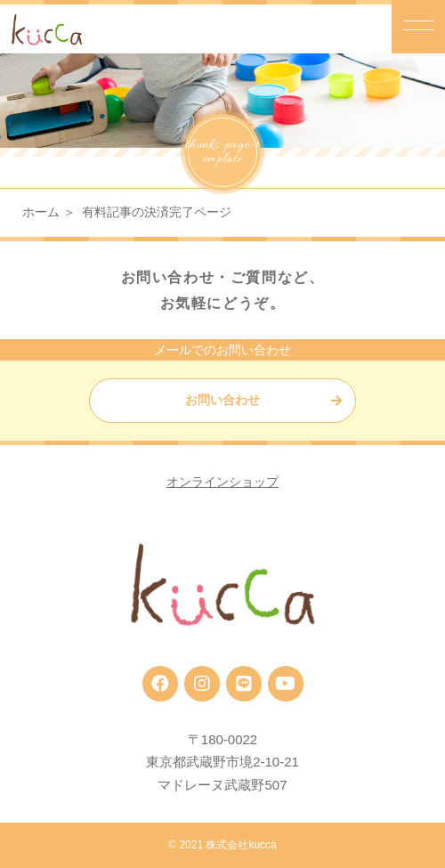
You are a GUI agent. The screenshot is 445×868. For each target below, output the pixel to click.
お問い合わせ (222, 400)
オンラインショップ (222, 482)
